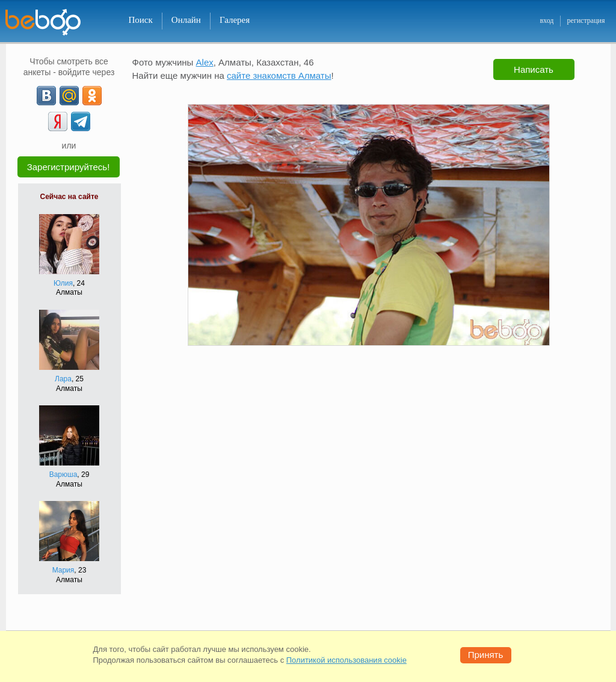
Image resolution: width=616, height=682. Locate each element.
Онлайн (186, 20)
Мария (63, 570)
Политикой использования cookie (346, 660)
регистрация (586, 20)
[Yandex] (58, 121)
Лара (63, 379)
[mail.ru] (69, 96)
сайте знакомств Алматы (279, 75)
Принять (486, 655)
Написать (534, 69)
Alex (205, 62)
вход (547, 20)
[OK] (92, 96)
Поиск (141, 20)
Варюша (63, 475)
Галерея (235, 20)
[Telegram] (81, 121)
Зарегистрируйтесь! (69, 167)
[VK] (46, 96)
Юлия (63, 283)
